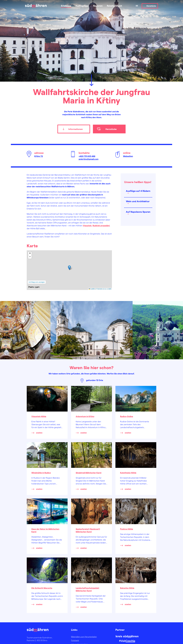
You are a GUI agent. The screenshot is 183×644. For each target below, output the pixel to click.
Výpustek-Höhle (39, 416)
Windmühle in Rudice (41, 473)
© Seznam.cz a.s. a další (104, 289)
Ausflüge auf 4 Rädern (138, 191)
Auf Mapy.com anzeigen (37, 282)
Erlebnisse (66, 6)
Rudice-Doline (127, 416)
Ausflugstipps (82, 6)
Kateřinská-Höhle (128, 473)
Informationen (76, 129)
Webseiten (128, 156)
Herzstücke (151, 6)
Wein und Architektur (138, 201)
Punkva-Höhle (127, 529)
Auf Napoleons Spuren (138, 212)
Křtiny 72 (39, 156)
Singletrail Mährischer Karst (89, 473)
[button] (69, 268)
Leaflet (92, 289)
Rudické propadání (101, 225)
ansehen (39, 433)
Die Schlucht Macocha (42, 588)
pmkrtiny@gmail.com (89, 159)
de (137, 6)
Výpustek (87, 225)
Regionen (98, 6)
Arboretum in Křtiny (85, 416)
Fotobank (75, 640)
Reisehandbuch (114, 6)
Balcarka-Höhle (127, 588)
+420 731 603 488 (87, 156)
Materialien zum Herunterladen (84, 637)
